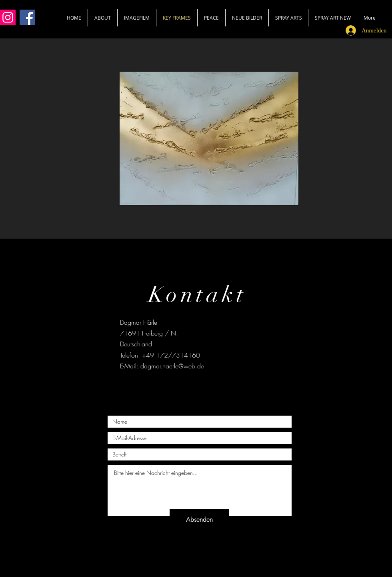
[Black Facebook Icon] (181, 387)
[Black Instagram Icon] (211, 387)
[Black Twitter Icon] (196, 387)
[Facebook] (27, 17)
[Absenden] (199, 520)
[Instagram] (8, 17)
